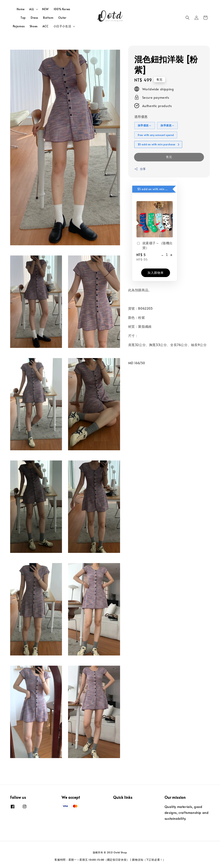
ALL (32, 9)
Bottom (48, 18)
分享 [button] (140, 169)
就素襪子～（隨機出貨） (154, 245)
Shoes (34, 26)
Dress (34, 18)
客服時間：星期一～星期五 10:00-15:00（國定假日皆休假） (92, 860)
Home (21, 9)
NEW (45, 9)
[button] (187, 18)
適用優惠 (141, 116)
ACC (46, 26)
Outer (62, 18)
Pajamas (19, 26)
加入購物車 (156, 272)
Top (23, 18)
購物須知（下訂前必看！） (149, 860)
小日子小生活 (62, 26)
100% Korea (62, 9)
